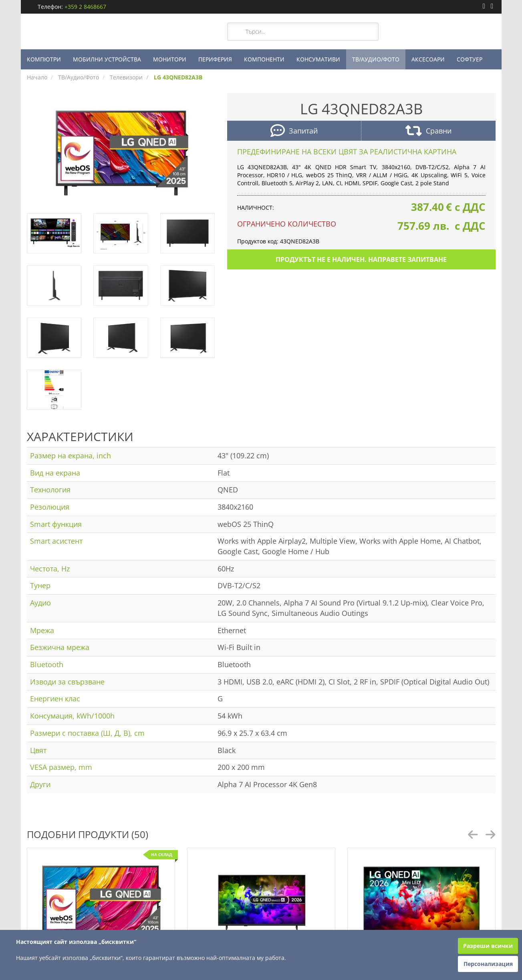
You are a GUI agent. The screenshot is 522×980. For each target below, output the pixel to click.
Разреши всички (488, 946)
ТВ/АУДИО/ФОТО (376, 59)
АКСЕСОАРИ (428, 59)
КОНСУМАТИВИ (318, 59)
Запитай (294, 132)
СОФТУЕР (470, 59)
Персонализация (488, 964)
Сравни (428, 132)
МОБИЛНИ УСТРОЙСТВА (107, 59)
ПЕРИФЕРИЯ (215, 59)
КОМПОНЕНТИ (264, 59)
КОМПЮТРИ (44, 59)
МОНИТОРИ (170, 59)
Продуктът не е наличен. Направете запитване (361, 259)
